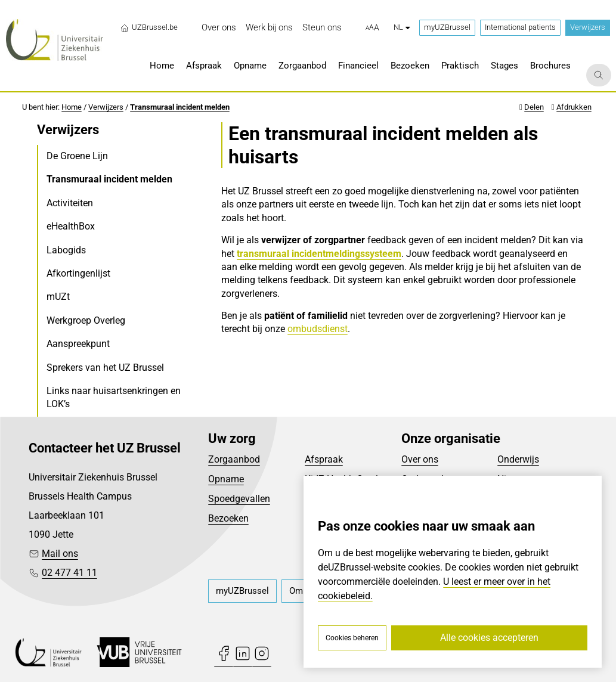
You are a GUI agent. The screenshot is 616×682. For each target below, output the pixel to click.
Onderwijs (518, 459)
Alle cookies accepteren (489, 638)
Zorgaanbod (234, 459)
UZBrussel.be (149, 27)
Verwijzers (588, 27)
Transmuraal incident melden (180, 107)
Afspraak (324, 459)
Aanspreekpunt (78, 344)
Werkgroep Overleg (86, 320)
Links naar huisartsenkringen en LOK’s (114, 397)
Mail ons (60, 554)
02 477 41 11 (69, 573)
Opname (226, 479)
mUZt (58, 297)
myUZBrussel (447, 27)
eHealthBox (71, 226)
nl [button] (402, 27)
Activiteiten (70, 203)
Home (72, 107)
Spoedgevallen (239, 499)
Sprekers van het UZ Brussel (105, 368)
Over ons (420, 459)
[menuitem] (219, 28)
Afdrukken (574, 107)
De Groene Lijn (77, 156)
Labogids (66, 250)
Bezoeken (228, 518)
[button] (372, 28)
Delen (534, 107)
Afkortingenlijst (78, 273)
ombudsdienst (318, 329)
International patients (520, 27)
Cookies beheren (352, 638)
